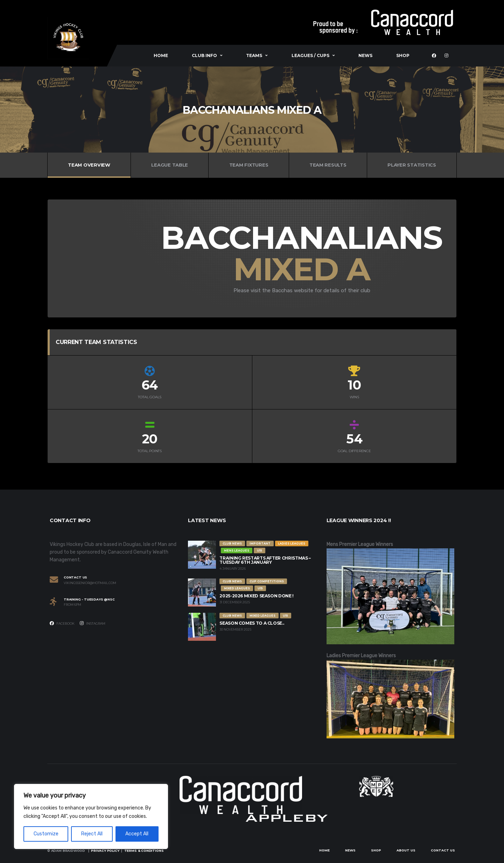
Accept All (137, 834)
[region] (91, 816)
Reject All (92, 834)
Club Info (204, 55)
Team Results (328, 165)
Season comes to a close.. (252, 623)
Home (161, 55)
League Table (170, 165)
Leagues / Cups (310, 55)
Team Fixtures (249, 165)
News (365, 55)
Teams (254, 55)
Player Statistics (412, 165)
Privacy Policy (105, 851)
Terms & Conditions (144, 851)
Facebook (62, 623)
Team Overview (89, 165)
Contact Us (443, 850)
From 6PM (72, 605)
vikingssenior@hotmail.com (90, 583)
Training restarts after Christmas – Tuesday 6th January (265, 560)
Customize (46, 834)
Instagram (93, 623)
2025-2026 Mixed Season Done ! (257, 596)
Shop (403, 55)
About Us (406, 850)
